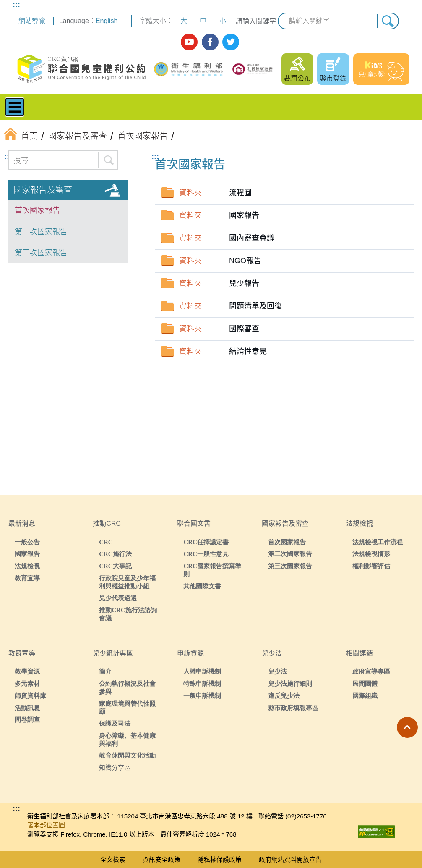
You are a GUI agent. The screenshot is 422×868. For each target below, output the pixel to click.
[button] (407, 727)
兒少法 (277, 671)
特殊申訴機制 (202, 683)
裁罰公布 (297, 78)
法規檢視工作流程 (378, 542)
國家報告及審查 (43, 190)
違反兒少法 (284, 696)
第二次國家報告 (41, 232)
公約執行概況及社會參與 (127, 687)
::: (16, 5)
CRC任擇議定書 (206, 542)
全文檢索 (113, 859)
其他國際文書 (202, 586)
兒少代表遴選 (118, 598)
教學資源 (27, 671)
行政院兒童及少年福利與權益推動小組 (127, 582)
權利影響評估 (371, 566)
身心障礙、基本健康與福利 (127, 740)
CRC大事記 (115, 566)
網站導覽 (32, 21)
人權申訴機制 (202, 671)
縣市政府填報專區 (293, 708)
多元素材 (27, 683)
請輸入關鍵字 (256, 21)
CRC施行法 (115, 554)
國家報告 (27, 554)
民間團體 (365, 683)
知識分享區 (115, 767)
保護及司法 (115, 723)
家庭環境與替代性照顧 (127, 708)
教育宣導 (27, 578)
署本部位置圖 (46, 825)
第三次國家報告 (41, 253)
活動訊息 (27, 708)
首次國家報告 (37, 210)
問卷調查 (27, 720)
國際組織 (365, 696)
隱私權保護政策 (220, 859)
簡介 (105, 671)
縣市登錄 (333, 78)
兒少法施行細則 (290, 683)
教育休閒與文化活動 (127, 755)
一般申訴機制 (202, 696)
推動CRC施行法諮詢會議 (128, 614)
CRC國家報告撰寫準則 (212, 570)
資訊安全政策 (162, 859)
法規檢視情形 (371, 554)
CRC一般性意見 (206, 554)
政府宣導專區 (371, 671)
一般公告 (27, 542)
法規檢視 (27, 566)
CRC (106, 542)
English (107, 21)
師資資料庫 (30, 696)
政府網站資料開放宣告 (290, 859)
